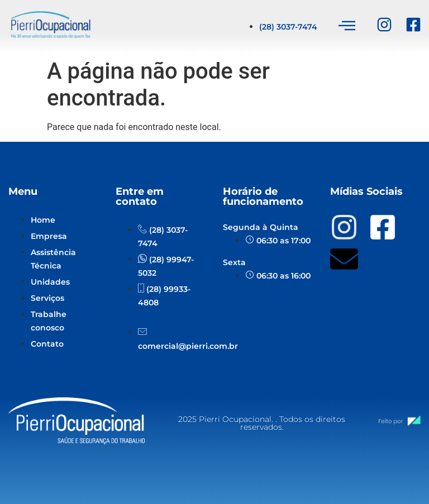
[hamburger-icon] (347, 27)
